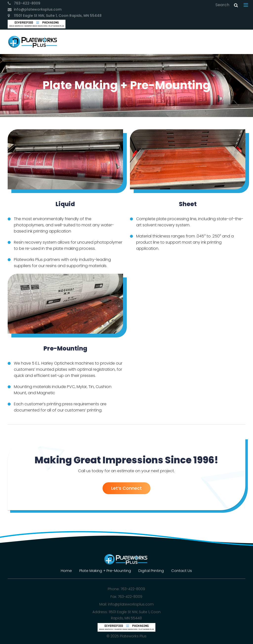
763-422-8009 (27, 3)
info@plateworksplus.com (38, 9)
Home (66, 571)
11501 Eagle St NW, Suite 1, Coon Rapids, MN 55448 (58, 16)
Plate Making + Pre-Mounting (105, 571)
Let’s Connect (126, 488)
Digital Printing (151, 571)
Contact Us (182, 571)
